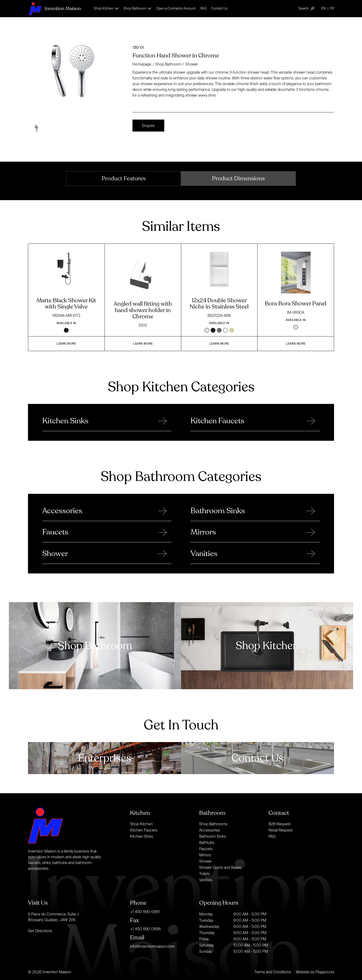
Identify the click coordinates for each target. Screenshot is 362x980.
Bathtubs (207, 842)
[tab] (124, 179)
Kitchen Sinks (142, 836)
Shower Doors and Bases (220, 867)
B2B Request (280, 824)
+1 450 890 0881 (145, 912)
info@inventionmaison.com (152, 946)
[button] (106, 8)
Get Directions (40, 931)
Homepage (142, 64)
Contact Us (219, 8)
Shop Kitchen (141, 824)
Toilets (205, 874)
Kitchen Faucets (144, 830)
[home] (54, 8)
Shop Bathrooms (213, 824)
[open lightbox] (78, 74)
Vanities (206, 880)
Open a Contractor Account (176, 8)
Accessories (210, 830)
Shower (192, 64)
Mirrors (205, 855)
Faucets (206, 849)
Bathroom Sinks (212, 836)
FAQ (203, 8)
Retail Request (281, 830)
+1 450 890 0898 (145, 929)
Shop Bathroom (168, 64)
